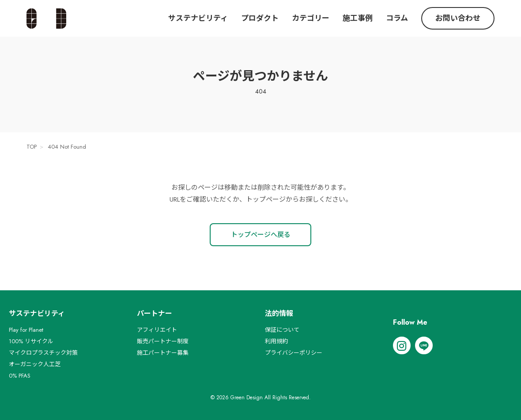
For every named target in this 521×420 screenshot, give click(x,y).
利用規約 (276, 341)
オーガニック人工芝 (35, 364)
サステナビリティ (198, 18)
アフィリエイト (157, 330)
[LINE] (424, 345)
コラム (397, 18)
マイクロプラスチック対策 (43, 353)
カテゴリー (311, 18)
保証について (282, 330)
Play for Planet (26, 330)
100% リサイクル (31, 341)
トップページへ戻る (261, 235)
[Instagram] (402, 345)
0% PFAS (20, 376)
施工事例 (358, 18)
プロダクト (260, 18)
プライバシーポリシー (294, 353)
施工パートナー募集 (163, 353)
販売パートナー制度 (163, 341)
